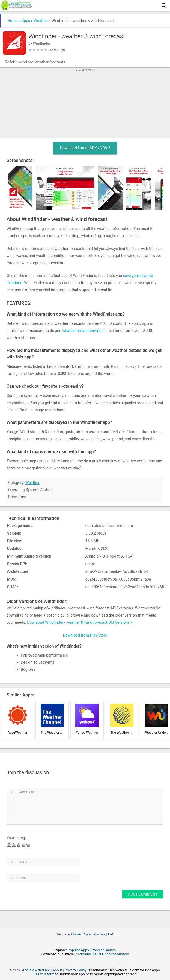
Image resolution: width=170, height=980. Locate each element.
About (57, 970)
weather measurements (82, 331)
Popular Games (104, 950)
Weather (41, 21)
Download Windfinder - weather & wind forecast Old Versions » (80, 622)
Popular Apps (78, 950)
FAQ (111, 934)
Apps (26, 21)
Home (13, 21)
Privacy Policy (76, 970)
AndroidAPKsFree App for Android (102, 954)
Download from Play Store (85, 635)
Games (100, 934)
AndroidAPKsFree (36, 970)
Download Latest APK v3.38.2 (85, 148)
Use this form (44, 974)
